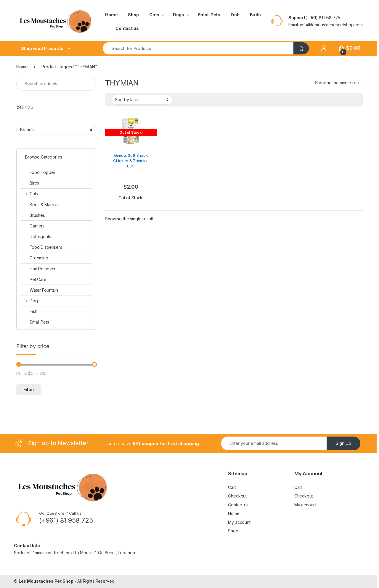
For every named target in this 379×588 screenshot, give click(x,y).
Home (111, 15)
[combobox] (198, 48)
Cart (232, 487)
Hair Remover (38, 269)
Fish (235, 15)
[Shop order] (142, 100)
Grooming (34, 258)
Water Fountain (39, 290)
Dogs (178, 15)
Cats (154, 15)
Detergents (36, 236)
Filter (29, 389)
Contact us (127, 28)
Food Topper (38, 172)
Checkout (237, 496)
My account (239, 522)
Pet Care (34, 279)
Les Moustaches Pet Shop (46, 581)
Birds (255, 15)
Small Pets (209, 15)
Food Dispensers (41, 247)
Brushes (33, 215)
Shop (133, 15)
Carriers (33, 226)
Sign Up (343, 443)
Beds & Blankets (41, 205)
